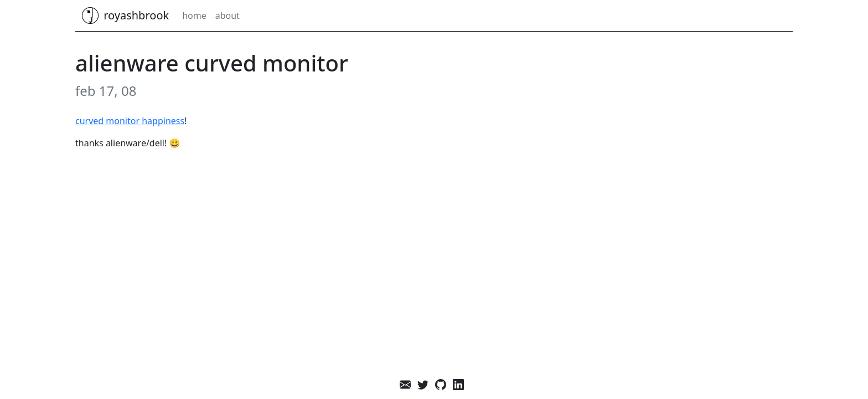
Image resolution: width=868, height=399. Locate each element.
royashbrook (125, 16)
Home (194, 16)
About (228, 16)
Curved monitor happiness (130, 121)
